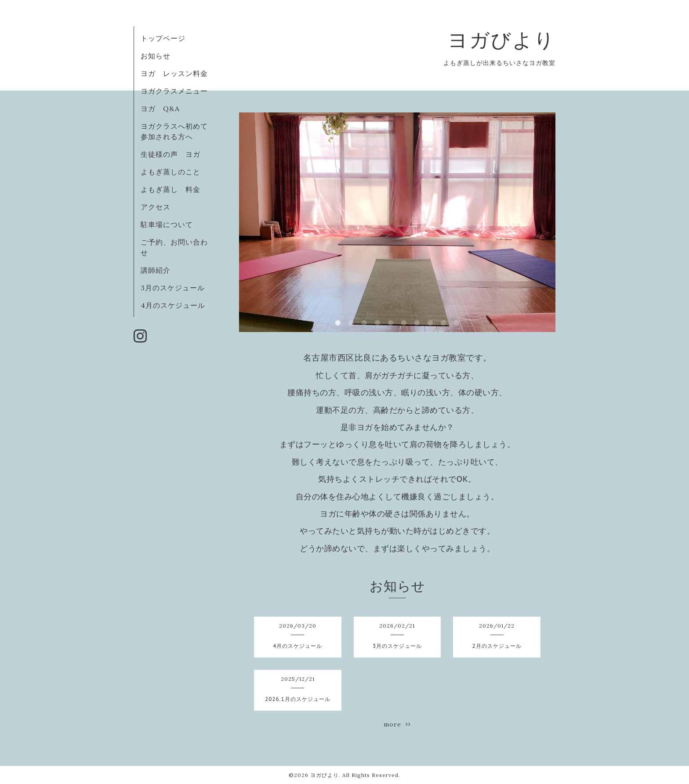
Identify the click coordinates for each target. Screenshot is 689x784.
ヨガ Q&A (164, 108)
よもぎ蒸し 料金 (170, 189)
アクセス (156, 207)
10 (457, 323)
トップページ (163, 38)
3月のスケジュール (173, 288)
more (397, 724)
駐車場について (167, 224)
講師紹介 (156, 270)
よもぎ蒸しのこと (170, 172)
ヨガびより (502, 40)
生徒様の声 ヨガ (170, 154)
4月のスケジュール (173, 305)
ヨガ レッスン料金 (174, 73)
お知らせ (156, 56)
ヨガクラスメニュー (174, 91)
